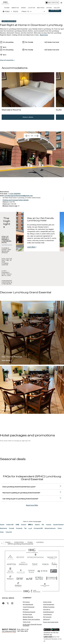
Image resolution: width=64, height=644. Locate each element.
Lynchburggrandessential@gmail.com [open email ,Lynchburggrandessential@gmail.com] (18, 196)
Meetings (41, 8)
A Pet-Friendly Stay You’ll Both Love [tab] (7, 273)
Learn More (31, 247)
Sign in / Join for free (52, 3)
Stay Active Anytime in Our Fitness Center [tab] (7, 262)
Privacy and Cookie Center (51, 622)
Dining (24, 8)
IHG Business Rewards (29, 612)
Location (32, 8)
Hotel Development (49, 604)
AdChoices (47, 619)
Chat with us (47, 609)
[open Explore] (8, 542)
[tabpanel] (40, 249)
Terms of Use (27, 622)
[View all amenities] (7, 61)
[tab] (7, 223)
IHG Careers (26, 602)
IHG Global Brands (28, 604)
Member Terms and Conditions (31, 619)
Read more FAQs (32, 505)
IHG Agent (26, 609)
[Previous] (27, 177)
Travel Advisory (48, 614)
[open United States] (19, 542)
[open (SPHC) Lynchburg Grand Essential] (20, 544)
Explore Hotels (47, 602)
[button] (61, 3)
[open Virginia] (30, 542)
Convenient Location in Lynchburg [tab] (7, 282)
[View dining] (6, 361)
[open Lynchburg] (40, 542)
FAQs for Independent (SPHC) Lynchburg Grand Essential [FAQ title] (32, 478)
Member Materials (28, 617)
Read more (44, 35)
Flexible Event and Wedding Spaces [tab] (6, 250)
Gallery (57, 8)
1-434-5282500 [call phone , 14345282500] (15, 194)
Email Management (48, 612)
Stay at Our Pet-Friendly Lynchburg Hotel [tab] (7, 240)
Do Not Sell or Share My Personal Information (32, 625)
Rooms (7, 8)
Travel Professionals (29, 607)
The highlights (7, 223)
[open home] (3, 543)
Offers (49, 8)
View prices (55, 10)
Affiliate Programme (49, 607)
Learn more (48, 637)
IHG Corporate (47, 617)
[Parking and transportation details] (16, 200)
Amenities (15, 8)
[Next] (37, 177)
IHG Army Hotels (27, 614)
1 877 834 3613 (22, 631)
